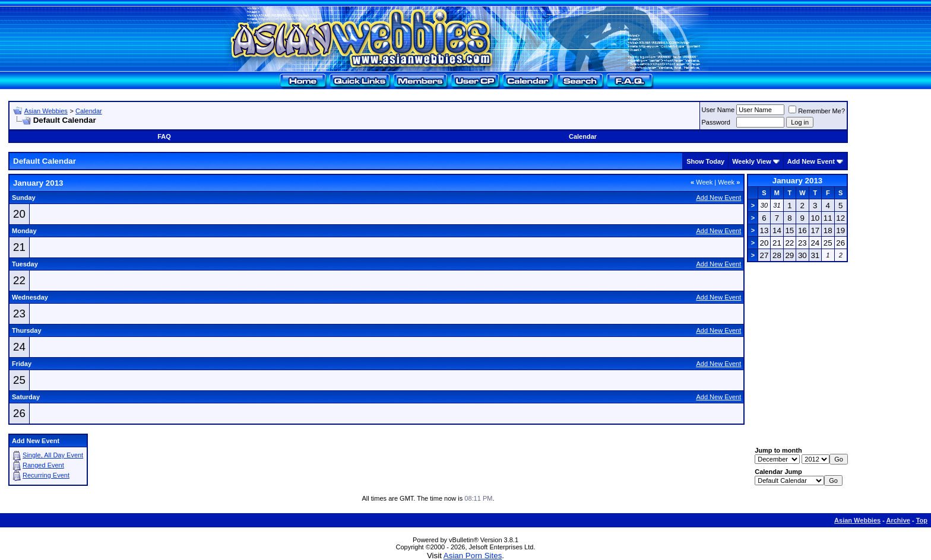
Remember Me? (817, 111)
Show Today (705, 161)
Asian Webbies (46, 111)
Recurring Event (46, 475)
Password (716, 122)
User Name (718, 110)
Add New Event (811, 161)
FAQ (164, 136)
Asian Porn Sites (473, 556)
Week (702, 182)
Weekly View (752, 161)
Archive (898, 520)
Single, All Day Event (53, 455)
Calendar (89, 111)
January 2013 (797, 181)
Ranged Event (43, 465)
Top (922, 520)
